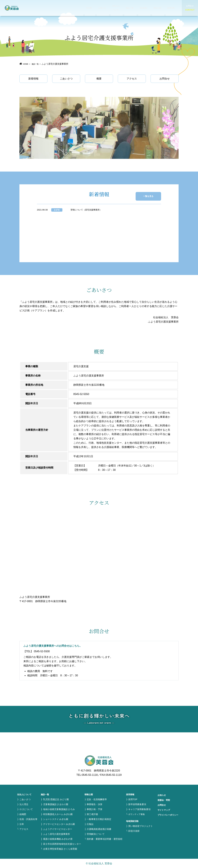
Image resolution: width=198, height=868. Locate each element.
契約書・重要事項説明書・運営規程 (105, 839)
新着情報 (33, 78)
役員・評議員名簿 (28, 819)
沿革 (22, 824)
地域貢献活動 (133, 821)
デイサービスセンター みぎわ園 (59, 824)
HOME (81, 8)
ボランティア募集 (137, 814)
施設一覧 (120, 8)
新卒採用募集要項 (137, 804)
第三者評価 (92, 814)
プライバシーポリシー (169, 815)
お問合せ (165, 78)
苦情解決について (96, 834)
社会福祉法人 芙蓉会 (19, 8)
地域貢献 (133, 8)
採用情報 (160, 8)
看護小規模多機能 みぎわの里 (58, 839)
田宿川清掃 (134, 831)
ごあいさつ (66, 78)
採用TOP (133, 799)
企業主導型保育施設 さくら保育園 (60, 849)
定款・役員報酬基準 (97, 799)
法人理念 (24, 804)
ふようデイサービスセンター (58, 829)
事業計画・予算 (95, 809)
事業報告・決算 (95, 804)
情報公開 (147, 8)
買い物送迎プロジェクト (141, 826)
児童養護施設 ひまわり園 (56, 804)
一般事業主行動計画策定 (99, 819)
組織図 (23, 814)
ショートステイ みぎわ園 (56, 819)
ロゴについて (26, 809)
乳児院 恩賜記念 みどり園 (56, 799)
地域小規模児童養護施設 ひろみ (59, 809)
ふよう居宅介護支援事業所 (57, 834)
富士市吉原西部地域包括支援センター (62, 844)
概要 (99, 78)
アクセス (132, 78)
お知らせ (93, 8)
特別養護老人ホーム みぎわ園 (58, 814)
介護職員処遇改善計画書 (99, 829)
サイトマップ (164, 810)
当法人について (107, 8)
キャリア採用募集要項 (139, 809)
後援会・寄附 (164, 800)
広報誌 (90, 824)
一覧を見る (152, 194)
